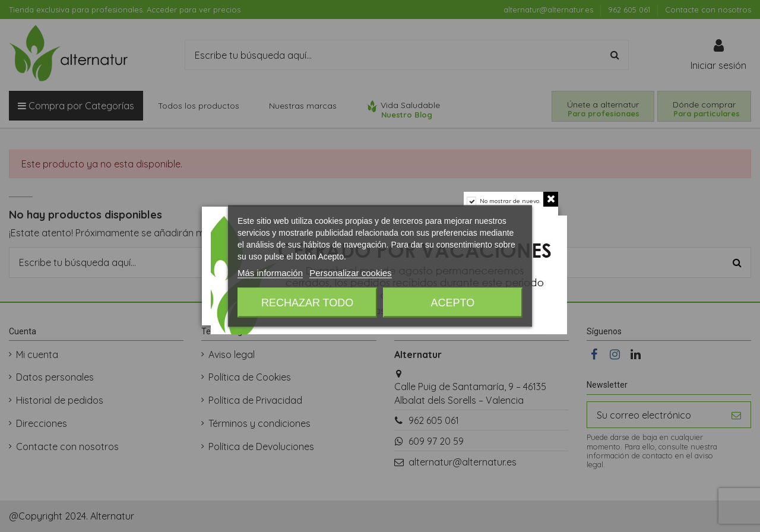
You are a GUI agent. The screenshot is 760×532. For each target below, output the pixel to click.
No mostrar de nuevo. (510, 201)
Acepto (453, 303)
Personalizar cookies (350, 273)
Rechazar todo (307, 303)
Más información (270, 273)
